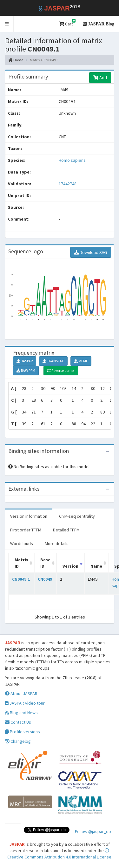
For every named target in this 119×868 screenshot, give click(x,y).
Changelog (18, 741)
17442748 (68, 184)
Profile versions (23, 732)
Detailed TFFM (66, 530)
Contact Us (18, 722)
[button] (7, 24)
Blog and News (21, 713)
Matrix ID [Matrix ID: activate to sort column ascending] (21, 563)
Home (16, 60)
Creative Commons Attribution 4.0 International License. (60, 854)
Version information (29, 516)
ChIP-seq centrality (77, 516)
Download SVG (91, 252)
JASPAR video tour (25, 703)
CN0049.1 (21, 579)
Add (100, 78)
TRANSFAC (53, 361)
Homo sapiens (72, 160)
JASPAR (25, 361)
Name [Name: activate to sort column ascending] (96, 566)
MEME (81, 361)
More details (57, 543)
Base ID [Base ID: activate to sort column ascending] (45, 563)
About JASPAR (21, 694)
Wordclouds (22, 543)
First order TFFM (26, 530)
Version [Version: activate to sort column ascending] (70, 566)
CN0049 (45, 579)
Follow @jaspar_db (93, 831)
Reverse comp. (61, 370)
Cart (67, 23)
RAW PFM (26, 370)
